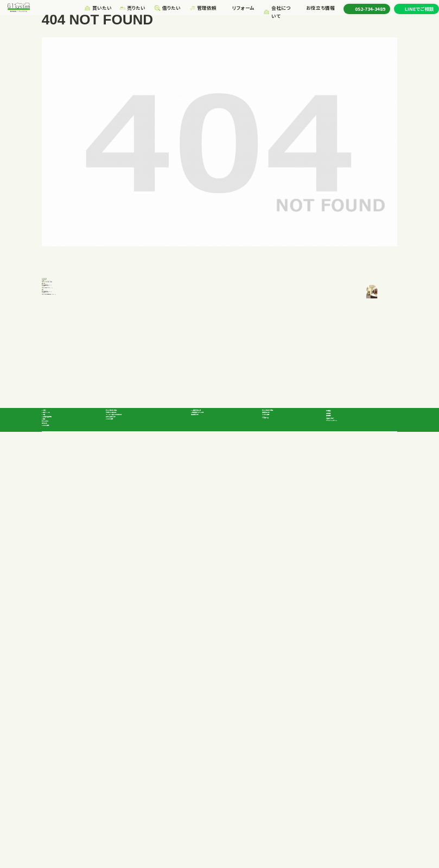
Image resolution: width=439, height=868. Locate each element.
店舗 (53, 787)
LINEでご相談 (419, 10)
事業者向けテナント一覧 (223, 759)
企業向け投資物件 (67, 778)
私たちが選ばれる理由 (130, 741)
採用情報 (337, 761)
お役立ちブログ (344, 787)
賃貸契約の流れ (208, 770)
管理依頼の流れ (279, 751)
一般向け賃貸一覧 (217, 750)
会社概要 (337, 751)
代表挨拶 (337, 741)
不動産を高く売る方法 (129, 751)
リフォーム (237, 9)
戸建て (55, 750)
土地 (53, 769)
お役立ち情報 (318, 9)
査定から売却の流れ (128, 771)
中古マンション (63, 759)
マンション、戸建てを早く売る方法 (141, 761)
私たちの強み (56, 797)
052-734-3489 (68, 440)
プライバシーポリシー (351, 797)
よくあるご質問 (57, 818)
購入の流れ (54, 808)
